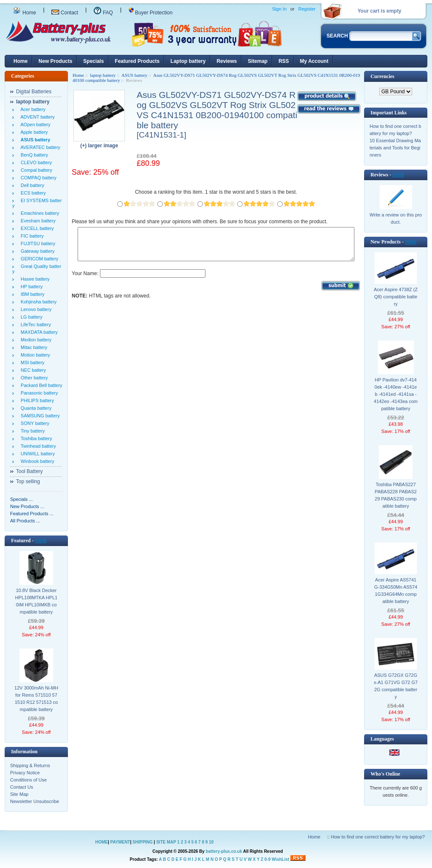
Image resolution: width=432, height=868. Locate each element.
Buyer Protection (151, 13)
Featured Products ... (32, 514)
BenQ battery (33, 155)
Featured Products (137, 61)
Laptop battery (188, 61)
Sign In (279, 9)
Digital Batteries (34, 92)
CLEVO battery (35, 162)
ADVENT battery (36, 117)
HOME (102, 842)
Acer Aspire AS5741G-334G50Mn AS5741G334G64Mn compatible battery (396, 591)
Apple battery (33, 132)
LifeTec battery (35, 324)
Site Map (19, 794)
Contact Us (22, 787)
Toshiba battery (35, 438)
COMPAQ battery (37, 178)
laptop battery (103, 75)
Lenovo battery (35, 309)
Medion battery (35, 340)
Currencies (382, 76)
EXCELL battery (36, 228)
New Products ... (27, 506)
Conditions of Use (28, 780)
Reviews (227, 61)
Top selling (28, 481)
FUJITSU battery (37, 243)
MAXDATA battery (38, 332)
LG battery (30, 317)
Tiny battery (31, 431)
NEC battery (32, 370)
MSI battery (31, 362)
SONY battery (34, 423)
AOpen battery (34, 124)
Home (24, 13)
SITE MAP (166, 842)
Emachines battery (39, 213)
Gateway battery (36, 251)
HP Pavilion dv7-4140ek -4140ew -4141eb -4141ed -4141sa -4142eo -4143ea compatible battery (396, 394)
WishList (281, 859)
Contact (65, 13)
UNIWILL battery (36, 454)
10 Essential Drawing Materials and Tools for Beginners (395, 148)
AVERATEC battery (39, 147)
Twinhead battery (37, 446)
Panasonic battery (38, 393)
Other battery (33, 378)
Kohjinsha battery (37, 302)
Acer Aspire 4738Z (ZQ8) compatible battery (396, 297)
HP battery (30, 287)
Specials (93, 61)
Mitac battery (33, 347)
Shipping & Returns (30, 765)
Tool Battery (29, 471)
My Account (314, 61)
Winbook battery (36, 461)
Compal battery (35, 170)
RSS (284, 61)
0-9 (267, 859)
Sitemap (258, 61)
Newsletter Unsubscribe (35, 801)
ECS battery (32, 193)
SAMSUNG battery (39, 416)
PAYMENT (120, 842)
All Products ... (25, 521)
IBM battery (31, 294)
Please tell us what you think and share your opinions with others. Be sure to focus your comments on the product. (200, 222)
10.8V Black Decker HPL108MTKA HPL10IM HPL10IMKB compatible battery (36, 601)
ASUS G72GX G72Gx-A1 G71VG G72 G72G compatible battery (396, 686)
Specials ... (22, 499)
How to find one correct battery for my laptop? (378, 837)
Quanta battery (35, 408)
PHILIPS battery (36, 400)
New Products (55, 61)
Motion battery (34, 355)
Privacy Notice (25, 773)
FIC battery (31, 236)
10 (211, 842)
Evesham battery (37, 221)
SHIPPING (143, 842)
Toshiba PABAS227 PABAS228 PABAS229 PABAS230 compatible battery (396, 495)
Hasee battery (34, 279)
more (41, 541)
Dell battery (31, 185)
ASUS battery (134, 75)
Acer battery (32, 109)
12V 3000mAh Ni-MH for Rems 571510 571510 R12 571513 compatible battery (36, 699)
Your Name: (85, 280)
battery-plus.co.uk (224, 851)
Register (307, 9)
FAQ (103, 13)
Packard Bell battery (40, 385)
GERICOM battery (38, 259)
